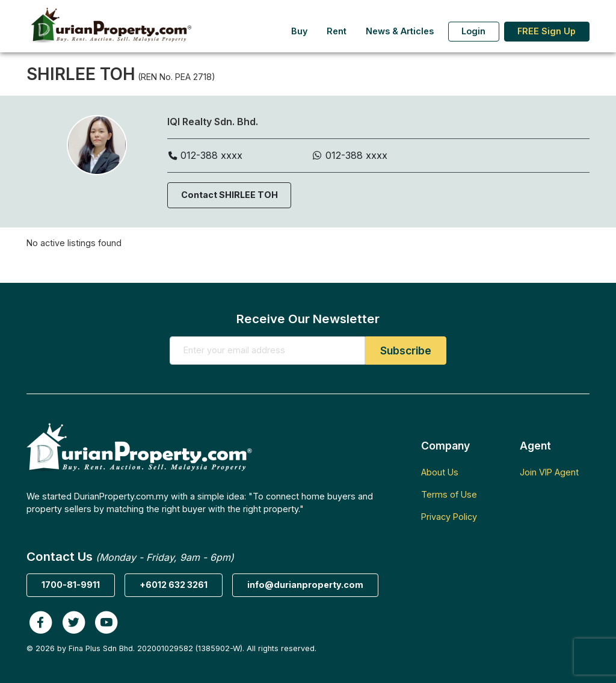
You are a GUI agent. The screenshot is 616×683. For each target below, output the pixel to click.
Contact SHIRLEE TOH (229, 195)
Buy (299, 31)
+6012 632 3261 (174, 585)
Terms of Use (449, 494)
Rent (337, 31)
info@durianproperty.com (305, 585)
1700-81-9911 (71, 585)
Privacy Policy (449, 517)
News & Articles (400, 31)
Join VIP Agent (549, 472)
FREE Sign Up (547, 31)
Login (473, 31)
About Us (440, 472)
